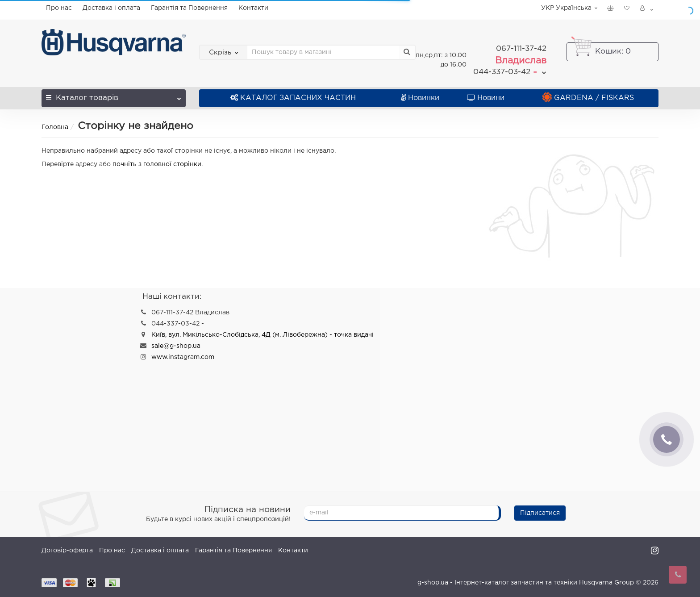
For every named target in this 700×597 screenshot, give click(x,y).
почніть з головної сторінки (157, 161)
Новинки (420, 94)
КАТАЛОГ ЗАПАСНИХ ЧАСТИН (293, 94)
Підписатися (540, 509)
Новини (486, 94)
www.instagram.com (183, 354)
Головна (55, 124)
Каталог (114, 92)
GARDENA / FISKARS (588, 94)
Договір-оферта (67, 547)
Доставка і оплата (111, 8)
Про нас (59, 8)
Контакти (253, 8)
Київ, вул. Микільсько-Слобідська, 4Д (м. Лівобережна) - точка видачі (262, 331)
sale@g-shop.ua (176, 342)
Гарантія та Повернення (189, 8)
